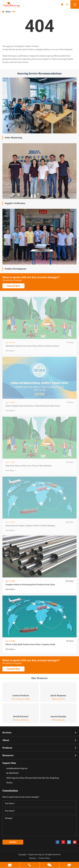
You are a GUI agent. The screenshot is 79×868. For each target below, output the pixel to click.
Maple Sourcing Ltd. (37, 854)
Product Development (15, 269)
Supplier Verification (15, 203)
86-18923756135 (12, 773)
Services (39, 733)
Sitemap (32, 858)
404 (14, 12)
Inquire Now (9, 763)
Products (39, 748)
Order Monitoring (13, 138)
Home (8, 12)
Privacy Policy (44, 858)
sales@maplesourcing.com (17, 768)
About (39, 740)
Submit (13, 842)
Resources (39, 755)
